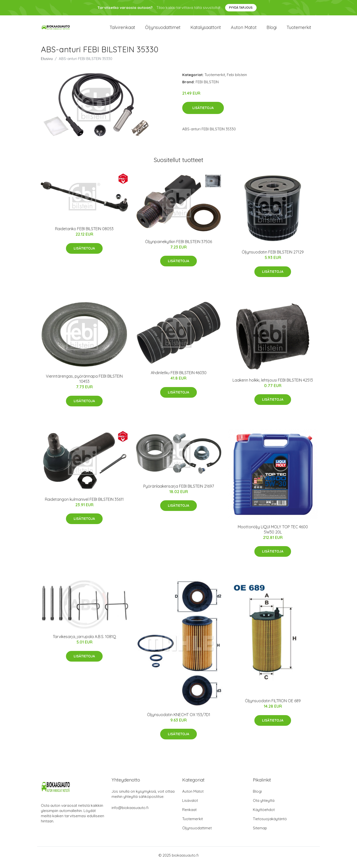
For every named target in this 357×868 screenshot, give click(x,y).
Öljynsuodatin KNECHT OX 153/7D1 (179, 719)
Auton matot (244, 30)
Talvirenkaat (122, 30)
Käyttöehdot (264, 814)
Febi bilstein (237, 79)
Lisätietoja (203, 112)
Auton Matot (193, 796)
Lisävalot (190, 805)
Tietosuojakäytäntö (270, 823)
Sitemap (260, 832)
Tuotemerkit (299, 30)
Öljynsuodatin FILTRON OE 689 (273, 705)
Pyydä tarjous (241, 8)
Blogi (272, 30)
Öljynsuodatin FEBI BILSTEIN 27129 (273, 256)
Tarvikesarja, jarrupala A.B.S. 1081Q (84, 641)
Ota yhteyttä (264, 805)
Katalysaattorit (206, 30)
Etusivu (47, 63)
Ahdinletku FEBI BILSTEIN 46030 (179, 377)
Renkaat (189, 814)
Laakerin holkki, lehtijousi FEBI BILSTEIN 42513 (273, 384)
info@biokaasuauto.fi (130, 812)
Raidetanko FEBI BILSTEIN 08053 (84, 233)
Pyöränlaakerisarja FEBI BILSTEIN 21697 (179, 490)
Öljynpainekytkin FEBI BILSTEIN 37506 (178, 246)
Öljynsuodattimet (163, 30)
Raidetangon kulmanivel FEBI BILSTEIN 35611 (84, 504)
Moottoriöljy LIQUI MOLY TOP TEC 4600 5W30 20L (273, 534)
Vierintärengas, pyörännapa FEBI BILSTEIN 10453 (84, 383)
